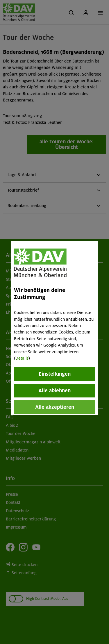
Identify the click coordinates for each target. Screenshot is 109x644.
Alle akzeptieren (55, 407)
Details (22, 358)
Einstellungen (55, 374)
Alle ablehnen (54, 390)
